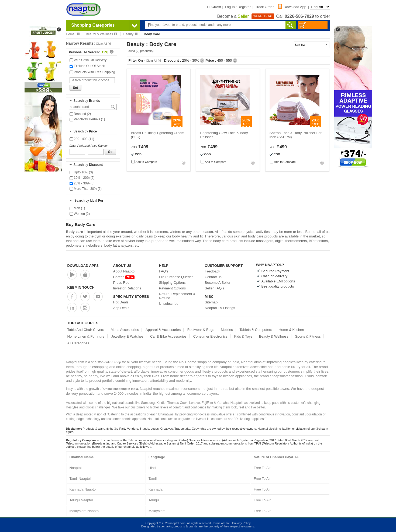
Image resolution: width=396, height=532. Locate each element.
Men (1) (77, 208)
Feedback (213, 271)
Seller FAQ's (215, 288)
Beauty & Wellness (101, 34)
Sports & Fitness (308, 336)
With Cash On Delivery (88, 60)
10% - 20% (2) (82, 178)
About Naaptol (124, 271)
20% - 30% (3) (82, 183)
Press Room (123, 283)
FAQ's (164, 271)
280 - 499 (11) (82, 139)
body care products (263, 236)
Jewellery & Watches (127, 336)
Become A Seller (218, 283)
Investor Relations (127, 288)
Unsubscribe (169, 304)
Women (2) (80, 214)
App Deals (121, 308)
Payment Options (173, 288)
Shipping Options (172, 283)
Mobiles (227, 330)
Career (124, 277)
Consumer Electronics (210, 336)
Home (73, 34)
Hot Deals (121, 302)
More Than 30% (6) (86, 189)
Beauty (130, 34)
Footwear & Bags (201, 330)
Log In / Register (238, 7)
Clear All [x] (104, 44)
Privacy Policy (241, 523)
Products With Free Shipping (92, 72)
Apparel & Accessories (163, 330)
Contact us (213, 277)
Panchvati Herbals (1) (87, 119)
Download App (292, 7)
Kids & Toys (243, 336)
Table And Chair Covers (86, 330)
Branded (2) (80, 114)
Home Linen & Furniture (86, 336)
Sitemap (211, 302)
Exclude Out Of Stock (87, 66)
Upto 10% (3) (81, 172)
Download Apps (83, 266)
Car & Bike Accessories (168, 336)
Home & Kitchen (291, 330)
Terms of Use (221, 523)
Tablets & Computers (256, 330)
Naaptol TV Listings (220, 308)
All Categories (78, 343)
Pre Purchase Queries (176, 277)
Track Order (265, 7)
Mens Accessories (125, 330)
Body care (75, 232)
